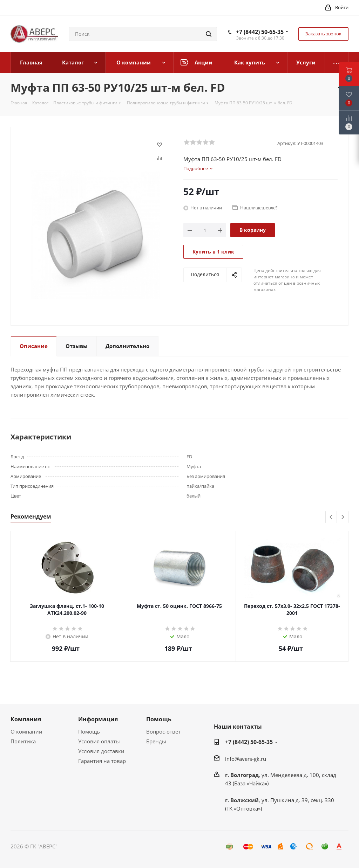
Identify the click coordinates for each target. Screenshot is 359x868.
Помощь (89, 731)
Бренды (156, 741)
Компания (26, 719)
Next (343, 517)
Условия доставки (101, 751)
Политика (23, 741)
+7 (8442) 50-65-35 (260, 32)
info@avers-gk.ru (246, 759)
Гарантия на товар (102, 761)
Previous (331, 517)
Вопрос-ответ (163, 731)
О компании (26, 731)
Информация (98, 719)
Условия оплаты (99, 741)
